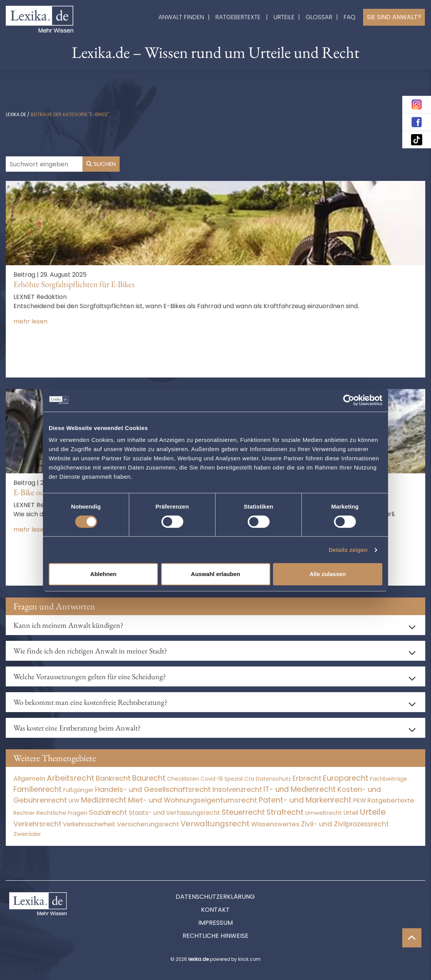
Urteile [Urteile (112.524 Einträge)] (373, 812)
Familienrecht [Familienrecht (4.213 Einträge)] (38, 789)
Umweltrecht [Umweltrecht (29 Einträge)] (324, 813)
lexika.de (16, 114)
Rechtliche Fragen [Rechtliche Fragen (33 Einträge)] (62, 813)
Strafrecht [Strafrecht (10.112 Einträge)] (285, 812)
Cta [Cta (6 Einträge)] (249, 779)
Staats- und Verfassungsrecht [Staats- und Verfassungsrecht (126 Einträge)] (174, 813)
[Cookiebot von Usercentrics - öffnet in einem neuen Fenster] (349, 400)
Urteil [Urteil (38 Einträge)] (351, 813)
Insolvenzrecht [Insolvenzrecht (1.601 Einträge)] (237, 789)
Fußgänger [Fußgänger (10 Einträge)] (78, 790)
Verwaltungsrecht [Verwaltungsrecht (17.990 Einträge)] (215, 824)
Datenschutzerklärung (215, 897)
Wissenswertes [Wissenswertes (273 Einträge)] (275, 824)
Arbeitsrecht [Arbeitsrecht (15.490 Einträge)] (71, 778)
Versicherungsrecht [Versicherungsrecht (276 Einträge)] (148, 824)
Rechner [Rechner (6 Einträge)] (24, 813)
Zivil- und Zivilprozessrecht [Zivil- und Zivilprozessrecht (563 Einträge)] (345, 824)
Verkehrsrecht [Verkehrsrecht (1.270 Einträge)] (37, 824)
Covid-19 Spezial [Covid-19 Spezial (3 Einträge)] (222, 779)
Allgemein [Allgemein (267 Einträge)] (29, 779)
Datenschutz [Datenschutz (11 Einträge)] (273, 779)
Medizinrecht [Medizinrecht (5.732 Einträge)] (104, 800)
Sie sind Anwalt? (394, 17)
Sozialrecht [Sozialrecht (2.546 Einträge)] (108, 812)
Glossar (319, 17)
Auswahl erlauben (215, 574)
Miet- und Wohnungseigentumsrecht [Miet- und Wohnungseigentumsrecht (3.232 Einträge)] (193, 800)
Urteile (284, 17)
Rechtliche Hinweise (215, 936)
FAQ (350, 17)
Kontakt (215, 910)
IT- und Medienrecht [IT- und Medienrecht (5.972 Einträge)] (300, 789)
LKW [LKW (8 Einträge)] (74, 801)
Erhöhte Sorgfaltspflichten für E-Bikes (74, 284)
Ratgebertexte (238, 17)
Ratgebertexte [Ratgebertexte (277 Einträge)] (391, 800)
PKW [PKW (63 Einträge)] (359, 800)
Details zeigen (348, 550)
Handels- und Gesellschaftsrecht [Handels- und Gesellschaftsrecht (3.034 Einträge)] (153, 789)
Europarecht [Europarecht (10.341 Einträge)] (346, 778)
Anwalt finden (181, 17)
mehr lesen (30, 321)
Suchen (101, 164)
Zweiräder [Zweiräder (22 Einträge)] (27, 834)
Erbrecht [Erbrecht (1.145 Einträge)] (307, 778)
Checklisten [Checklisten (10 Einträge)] (183, 779)
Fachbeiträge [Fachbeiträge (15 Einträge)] (389, 779)
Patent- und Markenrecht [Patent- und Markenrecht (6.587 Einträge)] (305, 800)
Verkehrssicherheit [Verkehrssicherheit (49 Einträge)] (89, 824)
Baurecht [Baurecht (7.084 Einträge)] (149, 778)
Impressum (215, 923)
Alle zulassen (328, 574)
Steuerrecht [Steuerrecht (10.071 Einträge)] (243, 812)
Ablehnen (103, 574)
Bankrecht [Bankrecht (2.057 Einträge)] (113, 778)
